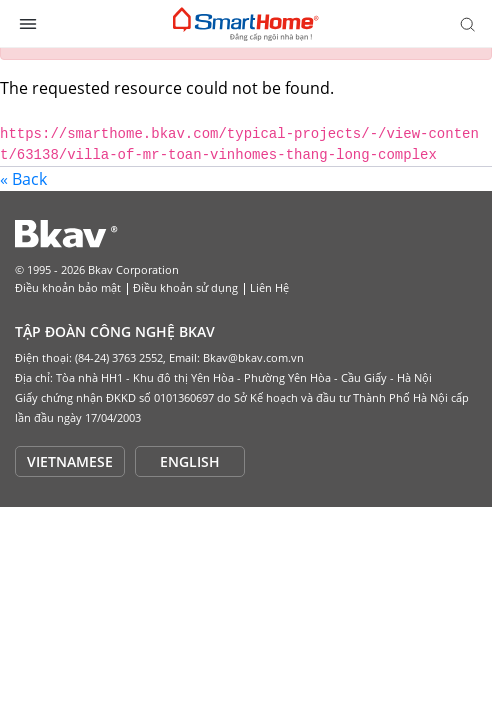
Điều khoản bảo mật (68, 287)
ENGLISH (190, 461)
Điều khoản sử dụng (185, 287)
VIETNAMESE (70, 461)
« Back (23, 179)
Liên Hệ (269, 287)
